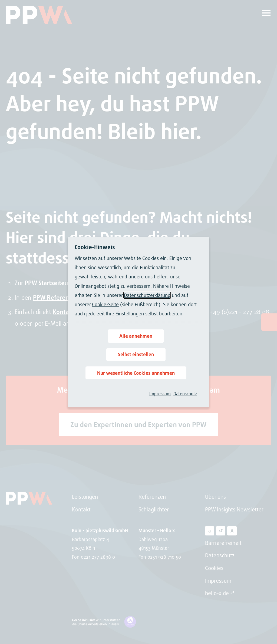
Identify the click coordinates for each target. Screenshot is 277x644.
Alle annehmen (136, 336)
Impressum (160, 394)
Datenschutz (185, 394)
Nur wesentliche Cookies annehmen (136, 373)
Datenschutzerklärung (147, 295)
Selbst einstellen (136, 354)
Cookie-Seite (105, 304)
